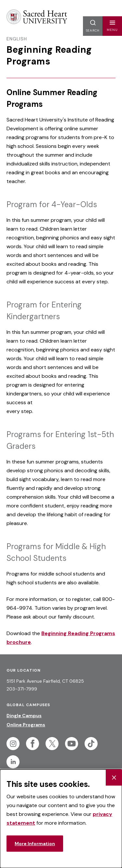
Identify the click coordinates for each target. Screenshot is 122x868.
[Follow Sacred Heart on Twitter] (52, 744)
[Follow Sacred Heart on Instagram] (13, 744)
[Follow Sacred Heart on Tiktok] (91, 744)
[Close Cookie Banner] (114, 777)
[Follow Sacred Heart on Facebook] (33, 744)
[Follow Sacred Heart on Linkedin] (13, 762)
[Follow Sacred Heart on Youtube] (72, 744)
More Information (35, 844)
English (17, 39)
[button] (112, 26)
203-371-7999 (22, 689)
